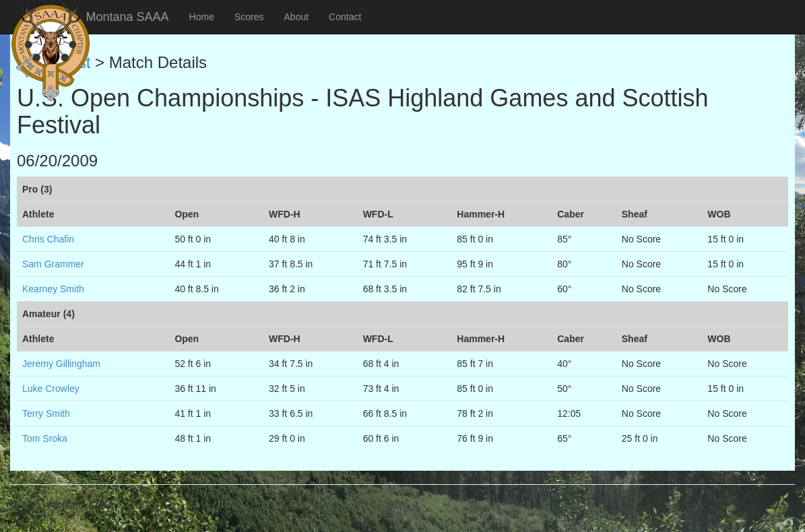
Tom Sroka (45, 438)
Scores (249, 17)
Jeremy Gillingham (61, 364)
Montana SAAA (128, 17)
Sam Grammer (53, 264)
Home (202, 17)
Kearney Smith (53, 289)
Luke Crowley (51, 389)
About (297, 17)
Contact (345, 17)
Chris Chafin (48, 239)
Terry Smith (46, 413)
